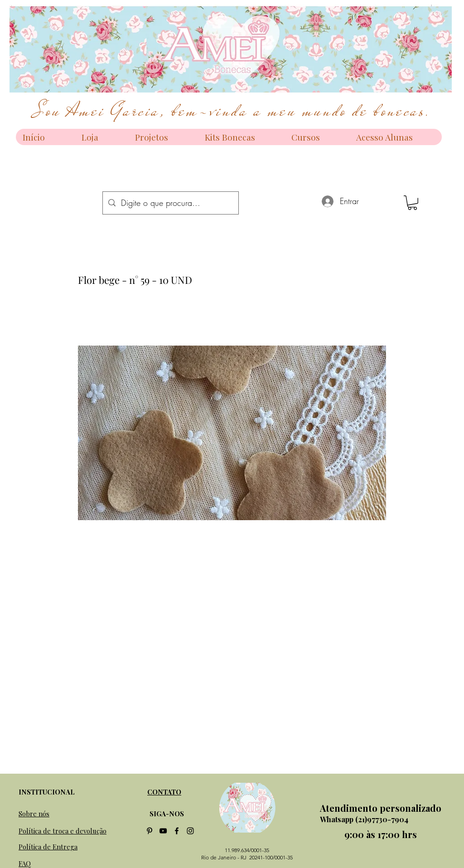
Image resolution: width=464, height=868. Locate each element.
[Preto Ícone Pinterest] (150, 831)
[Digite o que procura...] (170, 203)
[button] (412, 203)
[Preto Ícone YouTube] (163, 831)
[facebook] (177, 831)
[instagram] (190, 831)
